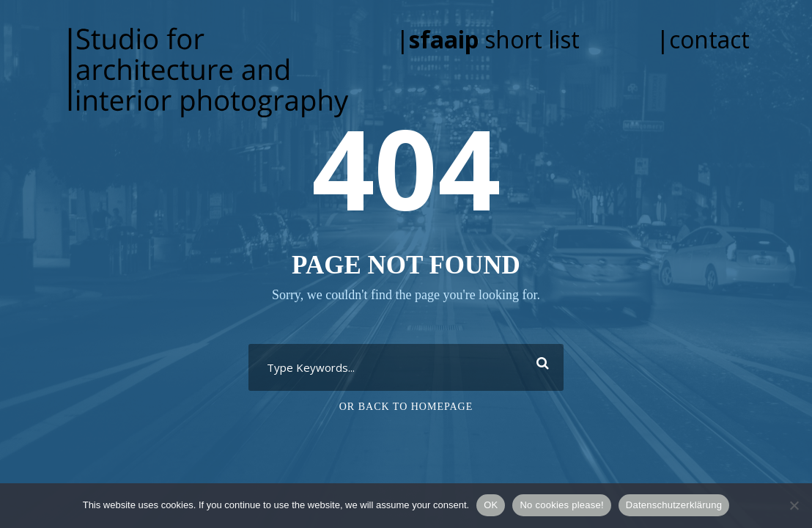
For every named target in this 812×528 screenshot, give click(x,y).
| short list (508, 39)
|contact (703, 39)
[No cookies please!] (794, 505)
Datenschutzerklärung (674, 505)
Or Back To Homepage (406, 407)
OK (491, 505)
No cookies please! (561, 505)
